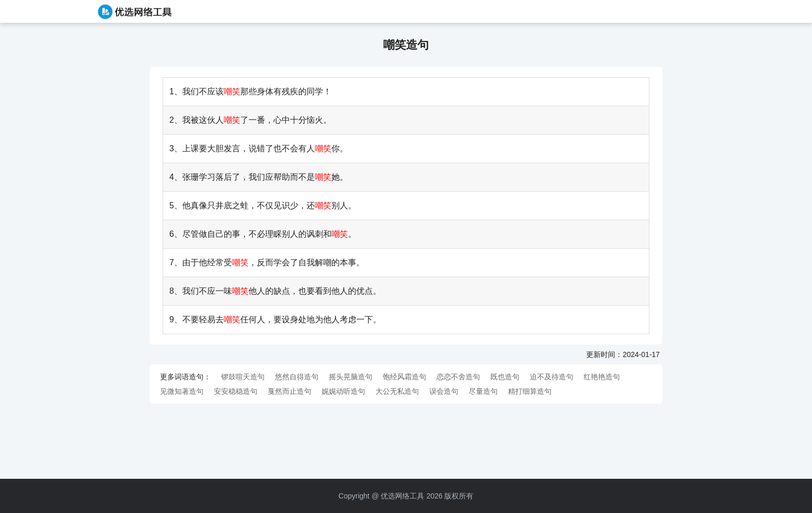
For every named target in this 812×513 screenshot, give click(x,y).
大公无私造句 (397, 391)
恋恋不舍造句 (458, 377)
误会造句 (444, 391)
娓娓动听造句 (343, 391)
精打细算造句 (530, 391)
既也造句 (505, 377)
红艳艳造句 (602, 377)
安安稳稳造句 (236, 391)
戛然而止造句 (289, 391)
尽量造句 (483, 391)
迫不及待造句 (552, 377)
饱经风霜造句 (404, 377)
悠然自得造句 (297, 377)
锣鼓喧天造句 (243, 377)
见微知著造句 (182, 391)
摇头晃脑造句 (351, 377)
